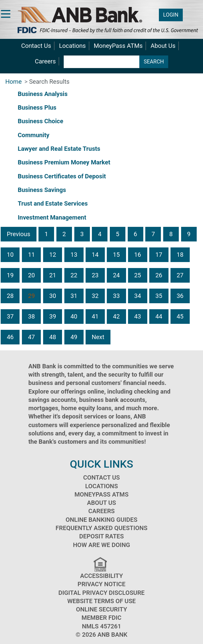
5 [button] (117, 234)
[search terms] (102, 62)
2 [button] (64, 234)
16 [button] (137, 255)
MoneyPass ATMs (118, 46)
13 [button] (74, 255)
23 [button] (95, 275)
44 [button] (159, 316)
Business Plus (37, 107)
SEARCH (154, 62)
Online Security (101, 609)
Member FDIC (101, 618)
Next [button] (98, 337)
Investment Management (52, 217)
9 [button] (189, 234)
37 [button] (10, 316)
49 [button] (74, 337)
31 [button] (74, 296)
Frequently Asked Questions (102, 528)
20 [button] (31, 275)
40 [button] (74, 316)
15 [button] (116, 255)
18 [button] (180, 255)
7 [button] (153, 234)
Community (33, 135)
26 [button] (159, 275)
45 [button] (180, 316)
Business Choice (40, 121)
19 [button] (10, 275)
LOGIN (171, 15)
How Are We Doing (101, 545)
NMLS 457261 (101, 626)
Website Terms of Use (102, 601)
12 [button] (53, 255)
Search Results (49, 82)
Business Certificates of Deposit (62, 176)
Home (14, 82)
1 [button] (46, 234)
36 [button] (180, 296)
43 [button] (137, 316)
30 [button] (53, 296)
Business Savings (42, 190)
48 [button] (53, 337)
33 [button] (116, 296)
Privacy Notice (101, 584)
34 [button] (137, 296)
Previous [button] (18, 234)
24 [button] (116, 275)
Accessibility (102, 576)
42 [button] (116, 316)
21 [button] (53, 275)
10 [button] (10, 255)
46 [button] (10, 337)
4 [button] (100, 234)
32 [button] (95, 296)
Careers (45, 61)
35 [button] (159, 296)
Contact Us (36, 46)
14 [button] (95, 255)
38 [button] (31, 316)
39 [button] (53, 316)
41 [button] (95, 316)
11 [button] (31, 255)
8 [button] (171, 234)
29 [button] (31, 296)
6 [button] (135, 234)
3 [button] (82, 234)
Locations (72, 46)
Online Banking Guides (101, 520)
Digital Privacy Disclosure (101, 593)
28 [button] (10, 296)
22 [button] (74, 275)
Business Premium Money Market (64, 162)
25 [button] (137, 275)
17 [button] (159, 255)
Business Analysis (42, 94)
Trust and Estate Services (53, 203)
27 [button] (180, 275)
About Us (163, 46)
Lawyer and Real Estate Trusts (59, 149)
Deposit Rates (101, 536)
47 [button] (31, 337)
